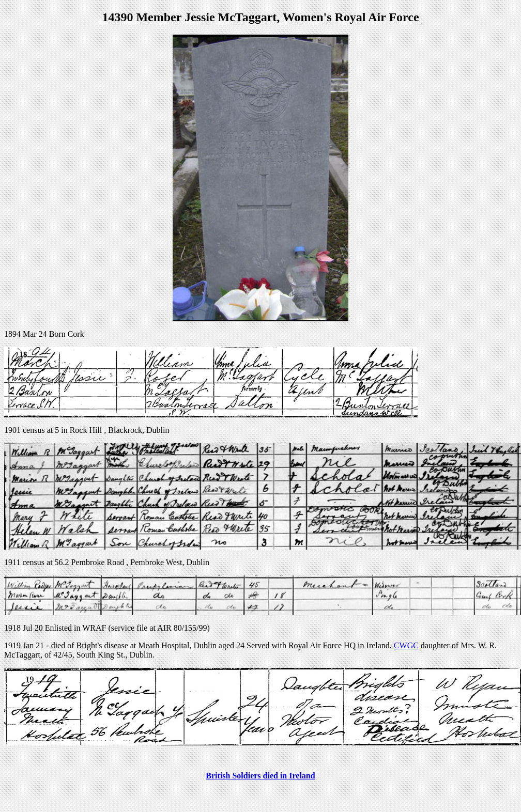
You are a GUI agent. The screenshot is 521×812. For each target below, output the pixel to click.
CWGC (406, 645)
